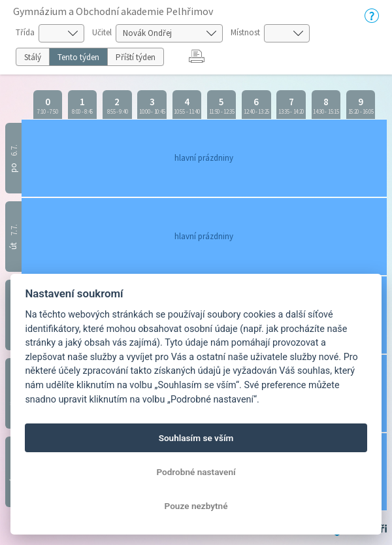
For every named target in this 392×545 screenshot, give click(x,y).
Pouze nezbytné (196, 506)
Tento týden (78, 57)
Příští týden (136, 57)
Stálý (33, 57)
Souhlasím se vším (196, 438)
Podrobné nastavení (196, 472)
